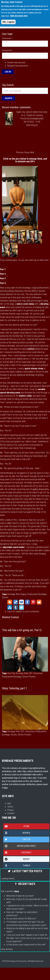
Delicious (16, 602)
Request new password (18, 66)
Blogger (10, 602)
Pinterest (33, 602)
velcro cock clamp (25, 304)
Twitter (21, 607)
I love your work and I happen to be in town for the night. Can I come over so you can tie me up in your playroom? (28, 938)
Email (21, 602)
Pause (27, 152)
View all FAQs (7, 949)
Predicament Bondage (37, 594)
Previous (20, 152)
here (6, 788)
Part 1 (3, 269)
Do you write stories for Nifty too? (21, 919)
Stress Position (29, 677)
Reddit (39, 602)
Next (32, 152)
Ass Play (11, 673)
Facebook (27, 602)
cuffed (31, 349)
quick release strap (34, 368)
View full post (32, 125)
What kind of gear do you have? (20, 896)
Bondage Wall (14, 594)
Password (7, 50)
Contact (11, 813)
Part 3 (3, 278)
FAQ (9, 803)
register (19, 611)
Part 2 (3, 274)
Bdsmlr (17, 833)
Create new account (16, 62)
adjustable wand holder (14, 547)
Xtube (16, 826)
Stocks (5, 597)
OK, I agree (8, 22)
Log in (10, 611)
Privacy (10, 810)
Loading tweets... (9, 878)
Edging (23, 594)
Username (7, 38)
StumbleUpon (10, 607)
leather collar (25, 396)
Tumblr (16, 607)
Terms (10, 807)
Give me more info (19, 16)
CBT (30, 673)
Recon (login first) (20, 846)
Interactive (38, 673)
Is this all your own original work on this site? (26, 944)
